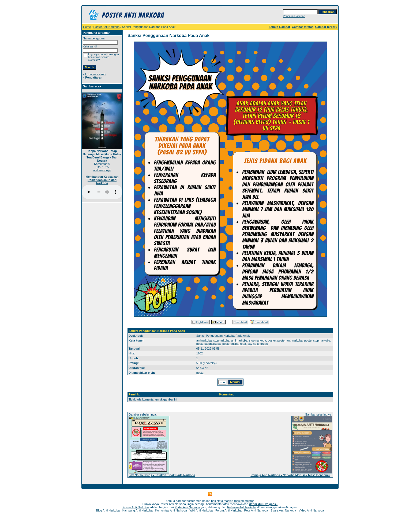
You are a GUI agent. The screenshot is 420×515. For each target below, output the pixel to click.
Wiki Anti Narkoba (201, 510)
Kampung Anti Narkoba (138, 510)
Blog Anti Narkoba (108, 510)
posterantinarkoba (234, 344)
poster (272, 340)
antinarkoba (204, 340)
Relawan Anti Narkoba (242, 507)
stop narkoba (258, 340)
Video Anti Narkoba (311, 510)
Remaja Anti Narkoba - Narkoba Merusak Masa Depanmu (290, 475)
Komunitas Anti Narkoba (171, 510)
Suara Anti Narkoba (283, 510)
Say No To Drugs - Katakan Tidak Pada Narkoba (162, 475)
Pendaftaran (94, 77)
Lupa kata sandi (96, 74)
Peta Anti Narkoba (256, 510)
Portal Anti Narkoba (187, 507)
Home (87, 27)
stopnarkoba (221, 340)
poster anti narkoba (290, 340)
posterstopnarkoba (209, 344)
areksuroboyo (102, 170)
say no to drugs (258, 344)
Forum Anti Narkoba (228, 510)
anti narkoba (239, 340)
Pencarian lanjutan (294, 16)
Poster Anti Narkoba (107, 27)
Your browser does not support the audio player (102, 192)
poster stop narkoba (317, 340)
